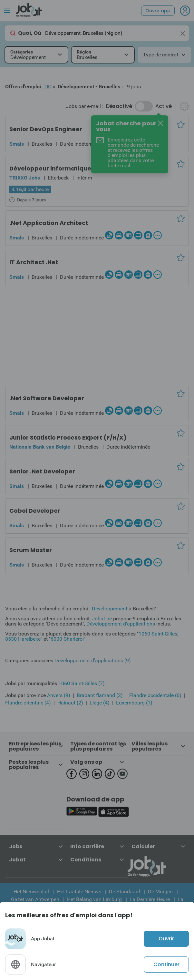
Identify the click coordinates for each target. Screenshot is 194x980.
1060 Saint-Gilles (158, 634)
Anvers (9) (59, 695)
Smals (17, 144)
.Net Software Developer (47, 398)
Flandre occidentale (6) (155, 695)
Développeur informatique (50, 168)
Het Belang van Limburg (94, 899)
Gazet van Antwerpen (35, 899)
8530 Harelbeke (23, 639)
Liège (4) (100, 703)
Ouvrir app (158, 11)
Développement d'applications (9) (93, 660)
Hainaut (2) (70, 703)
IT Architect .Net (34, 262)
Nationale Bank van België (40, 447)
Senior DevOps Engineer (46, 129)
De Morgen (160, 892)
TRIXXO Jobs (25, 178)
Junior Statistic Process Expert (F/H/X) (68, 437)
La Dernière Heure (150, 899)
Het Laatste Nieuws (79, 892)
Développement (110, 609)
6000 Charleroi (67, 639)
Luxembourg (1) (134, 703)
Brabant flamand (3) (100, 695)
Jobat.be (102, 619)
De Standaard (125, 892)
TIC (47, 87)
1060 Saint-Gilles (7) (82, 683)
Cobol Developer (35, 511)
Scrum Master (31, 550)
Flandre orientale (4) (28, 703)
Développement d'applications (121, 624)
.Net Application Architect (49, 223)
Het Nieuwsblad (31, 892)
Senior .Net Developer (42, 471)
